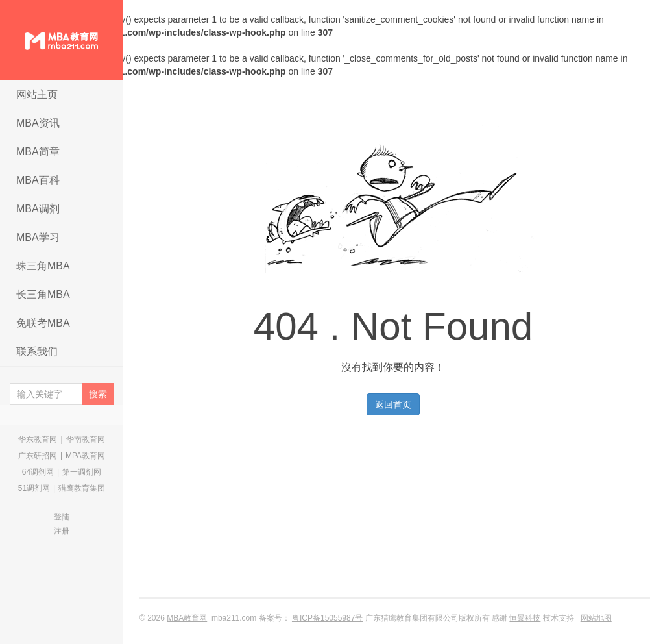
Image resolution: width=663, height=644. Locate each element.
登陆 (62, 517)
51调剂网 (34, 488)
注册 (62, 531)
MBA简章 (38, 152)
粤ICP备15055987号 (327, 618)
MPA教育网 (85, 456)
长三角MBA (43, 294)
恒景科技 (525, 618)
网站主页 (37, 94)
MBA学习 (38, 237)
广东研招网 (38, 456)
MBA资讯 (38, 123)
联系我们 (37, 352)
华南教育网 (86, 440)
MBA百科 (38, 180)
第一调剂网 (82, 472)
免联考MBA (43, 323)
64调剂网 (38, 472)
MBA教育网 (62, 40)
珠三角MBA (43, 266)
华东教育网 (38, 440)
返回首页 (393, 404)
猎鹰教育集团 (82, 488)
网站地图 (596, 618)
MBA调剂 (38, 209)
